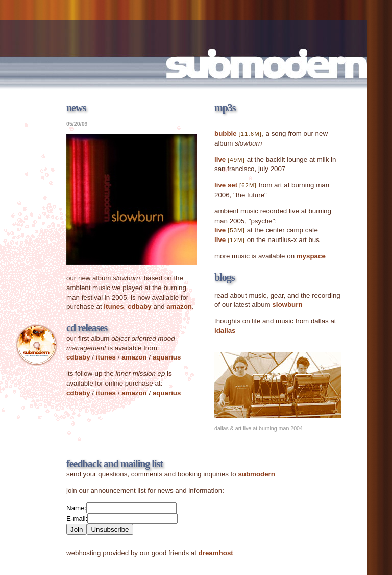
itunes (114, 307)
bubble (226, 134)
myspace (311, 256)
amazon (179, 307)
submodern (256, 474)
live (220, 160)
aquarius (167, 357)
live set (226, 185)
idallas (225, 331)
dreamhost (216, 553)
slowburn (287, 305)
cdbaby (140, 307)
